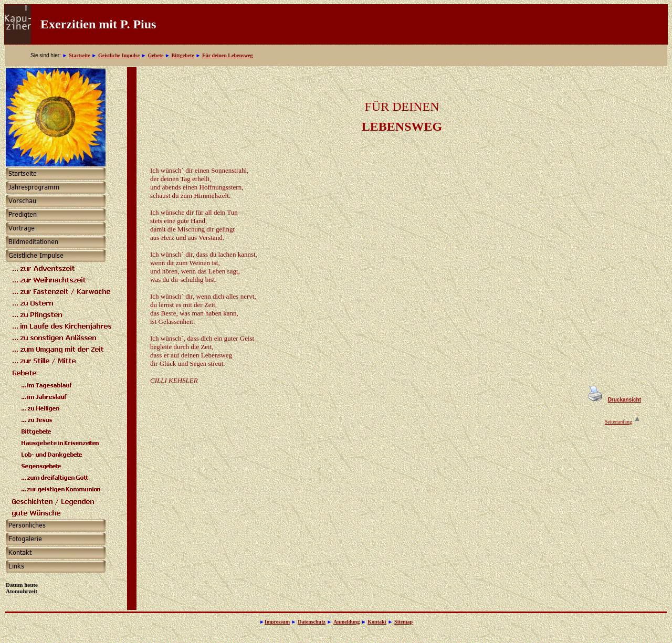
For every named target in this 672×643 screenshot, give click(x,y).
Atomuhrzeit (22, 591)
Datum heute (22, 585)
